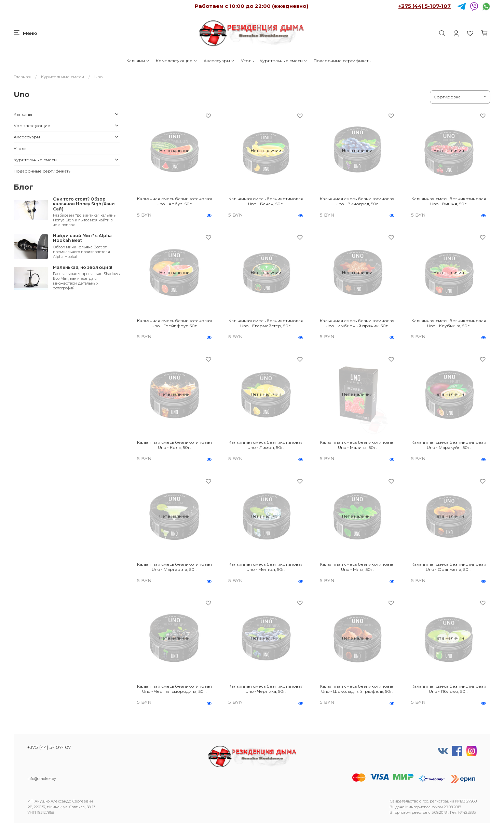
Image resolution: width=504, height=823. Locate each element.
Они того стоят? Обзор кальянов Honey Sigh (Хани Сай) (84, 204)
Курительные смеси (284, 61)
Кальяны (138, 61)
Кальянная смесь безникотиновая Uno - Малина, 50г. (357, 445)
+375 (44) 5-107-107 (425, 6)
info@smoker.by (42, 779)
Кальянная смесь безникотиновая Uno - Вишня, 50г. (449, 201)
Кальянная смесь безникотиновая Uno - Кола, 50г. (174, 445)
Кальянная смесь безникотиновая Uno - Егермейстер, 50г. (266, 323)
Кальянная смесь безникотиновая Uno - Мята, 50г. (357, 567)
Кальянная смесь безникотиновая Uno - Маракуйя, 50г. (449, 445)
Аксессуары (219, 61)
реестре (420, 813)
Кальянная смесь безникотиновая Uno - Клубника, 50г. (449, 323)
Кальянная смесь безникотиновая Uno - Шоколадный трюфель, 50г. (357, 689)
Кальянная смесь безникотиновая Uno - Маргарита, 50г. (174, 567)
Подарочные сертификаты (343, 61)
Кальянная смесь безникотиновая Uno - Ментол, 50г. (266, 567)
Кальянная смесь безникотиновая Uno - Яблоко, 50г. (449, 689)
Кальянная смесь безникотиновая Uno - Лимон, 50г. (266, 445)
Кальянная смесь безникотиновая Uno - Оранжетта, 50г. (449, 567)
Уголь (247, 61)
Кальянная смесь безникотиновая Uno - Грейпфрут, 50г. (174, 323)
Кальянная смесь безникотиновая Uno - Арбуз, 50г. (174, 201)
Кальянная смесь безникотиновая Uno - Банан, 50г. (266, 201)
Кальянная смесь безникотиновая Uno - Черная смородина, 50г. (174, 689)
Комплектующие (176, 61)
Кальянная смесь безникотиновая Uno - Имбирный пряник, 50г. (357, 323)
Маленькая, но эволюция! (83, 267)
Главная (22, 77)
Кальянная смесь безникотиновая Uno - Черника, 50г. (266, 689)
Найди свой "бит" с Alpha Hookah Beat (82, 238)
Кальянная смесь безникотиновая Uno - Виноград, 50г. (357, 201)
